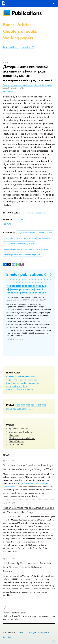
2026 (23, 405)
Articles (24, 25)
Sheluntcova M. (9, 92)
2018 (24, 409)
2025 (28, 405)
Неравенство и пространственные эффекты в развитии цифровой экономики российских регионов (26, 289)
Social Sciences (16, 444)
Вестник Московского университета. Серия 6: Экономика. (28, 85)
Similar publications (25, 274)
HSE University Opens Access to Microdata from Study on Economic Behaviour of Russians (27, 567)
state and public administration (20, 389)
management (34, 383)
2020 (14, 409)
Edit (54, 641)
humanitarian (31, 380)
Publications (27, 13)
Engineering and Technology (22, 432)
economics (30, 377)
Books (9, 25)
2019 (19, 409)
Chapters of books (20, 31)
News (6, 455)
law (26, 383)
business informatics (15, 377)
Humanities (14, 435)
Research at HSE (27, 47)
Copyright (31, 632)
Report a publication (11, 47)
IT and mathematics (15, 383)
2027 (18, 405)
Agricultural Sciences (18, 429)
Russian (20, 219)
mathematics (12, 386)
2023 (39, 405)
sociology (23, 386)
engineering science (15, 380)
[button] (7, 279)
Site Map (7, 637)
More (30, 409)
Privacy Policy (43, 632)
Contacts (21, 632)
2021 (8, 409)
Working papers (18, 38)
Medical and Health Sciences (22, 438)
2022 (44, 405)
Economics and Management (34, 213)
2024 (33, 405)
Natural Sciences (17, 441)
